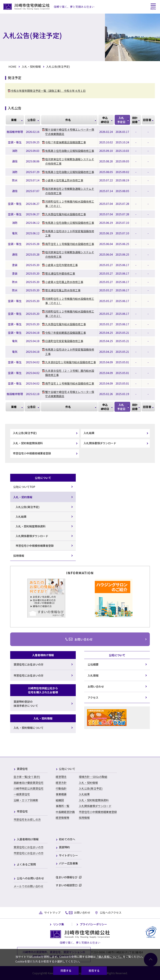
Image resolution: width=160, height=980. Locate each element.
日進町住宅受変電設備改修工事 (64, 341)
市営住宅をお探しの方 (27, 819)
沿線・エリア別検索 (26, 800)
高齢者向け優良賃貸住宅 (29, 783)
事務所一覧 (63, 806)
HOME (12, 67)
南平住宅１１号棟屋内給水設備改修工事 (70, 244)
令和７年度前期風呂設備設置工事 (66, 333)
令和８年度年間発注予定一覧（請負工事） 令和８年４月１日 (48, 91)
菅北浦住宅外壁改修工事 (60, 273)
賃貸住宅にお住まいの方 (29, 847)
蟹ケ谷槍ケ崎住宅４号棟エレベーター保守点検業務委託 (70, 132)
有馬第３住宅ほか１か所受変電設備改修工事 (70, 233)
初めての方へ (67, 839)
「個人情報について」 (109, 957)
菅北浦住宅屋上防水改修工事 (63, 290)
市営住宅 (22, 812)
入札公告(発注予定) (25, 433)
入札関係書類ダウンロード (100, 443)
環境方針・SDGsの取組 (93, 777)
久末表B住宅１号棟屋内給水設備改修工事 (71, 362)
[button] (153, 7)
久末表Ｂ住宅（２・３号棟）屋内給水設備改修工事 (70, 373)
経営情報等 (63, 818)
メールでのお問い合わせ (29, 886)
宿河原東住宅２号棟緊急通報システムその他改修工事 (70, 161)
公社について (67, 769)
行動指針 (61, 788)
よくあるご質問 (26, 865)
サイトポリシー (68, 856)
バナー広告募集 (68, 864)
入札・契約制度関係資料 (28, 443)
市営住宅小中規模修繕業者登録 (32, 453)
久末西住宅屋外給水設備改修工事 (66, 214)
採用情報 (84, 818)
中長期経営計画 (65, 812)
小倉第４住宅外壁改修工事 (61, 265)
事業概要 (61, 794)
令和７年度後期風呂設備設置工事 (66, 142)
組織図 (60, 800)
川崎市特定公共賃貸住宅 (29, 788)
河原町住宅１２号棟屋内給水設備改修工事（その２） (70, 204)
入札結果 (89, 433)
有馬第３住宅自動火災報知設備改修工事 (70, 151)
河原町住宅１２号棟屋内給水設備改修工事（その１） (70, 301)
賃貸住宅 (22, 769)
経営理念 (61, 777)
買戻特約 (64, 847)
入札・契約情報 (31, 67)
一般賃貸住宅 (22, 794)
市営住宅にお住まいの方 (29, 853)
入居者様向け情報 (28, 839)
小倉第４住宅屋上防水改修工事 (64, 180)
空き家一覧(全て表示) (27, 777)
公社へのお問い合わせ (30, 878)
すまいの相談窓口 (67, 885)
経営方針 (61, 783)
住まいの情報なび (67, 877)
